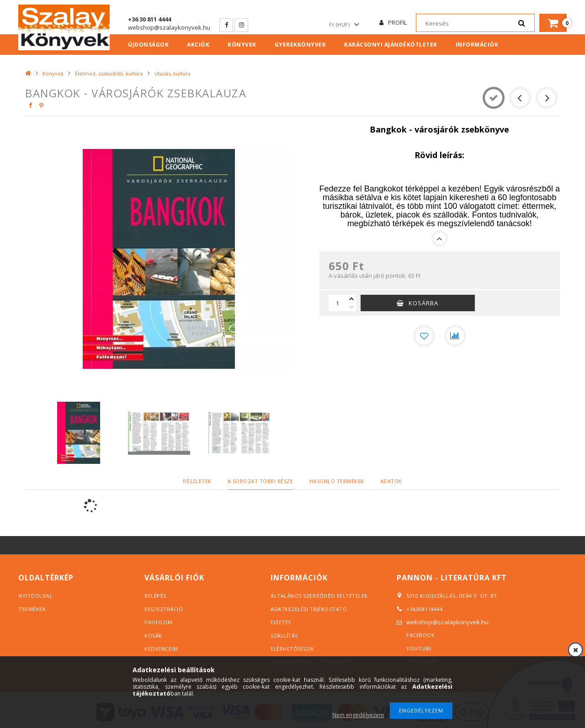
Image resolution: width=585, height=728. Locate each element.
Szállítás (284, 635)
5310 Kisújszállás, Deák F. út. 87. (450, 595)
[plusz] (351, 299)
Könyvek (242, 45)
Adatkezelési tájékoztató (309, 609)
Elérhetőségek (292, 649)
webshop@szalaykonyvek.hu (169, 27)
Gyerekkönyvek (300, 45)
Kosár (153, 635)
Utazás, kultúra (173, 73)
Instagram (241, 25)
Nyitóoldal (35, 596)
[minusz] (351, 307)
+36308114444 (424, 609)
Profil (397, 22)
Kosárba (423, 303)
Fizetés (281, 622)
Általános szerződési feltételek (319, 596)
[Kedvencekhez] (424, 336)
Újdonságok (148, 45)
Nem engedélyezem (358, 715)
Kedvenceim (161, 649)
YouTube (419, 648)
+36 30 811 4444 (149, 19)
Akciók (198, 45)
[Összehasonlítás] (455, 336)
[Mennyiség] (338, 303)
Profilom (158, 622)
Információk (477, 45)
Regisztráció (164, 609)
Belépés (155, 596)
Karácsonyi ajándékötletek (391, 45)
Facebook (226, 25)
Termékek (32, 609)
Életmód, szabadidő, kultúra (109, 73)
